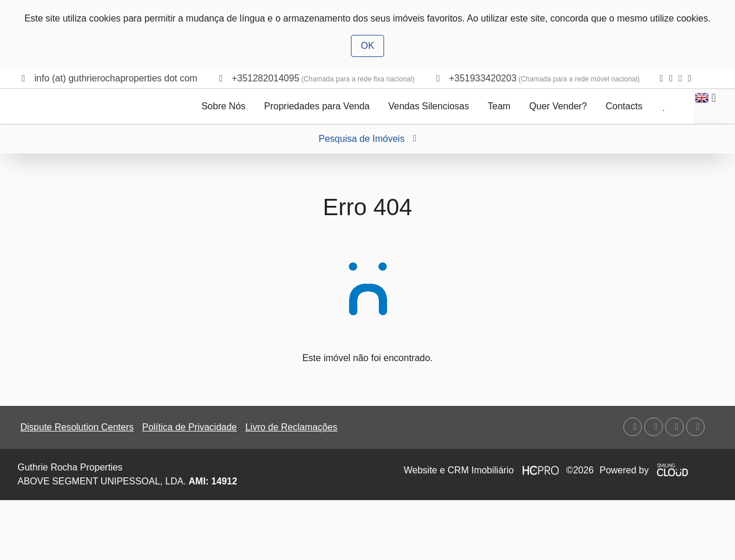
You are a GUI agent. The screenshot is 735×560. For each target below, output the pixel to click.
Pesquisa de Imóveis (368, 139)
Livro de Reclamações (291, 427)
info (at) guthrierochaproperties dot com (116, 78)
